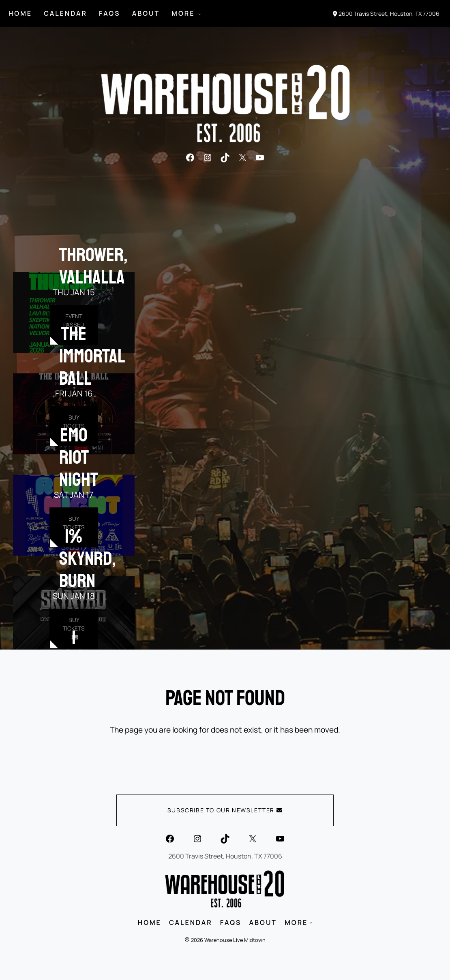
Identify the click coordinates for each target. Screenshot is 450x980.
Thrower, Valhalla (93, 266)
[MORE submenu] (200, 14)
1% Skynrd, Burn (88, 558)
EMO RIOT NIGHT (79, 457)
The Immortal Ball (92, 356)
